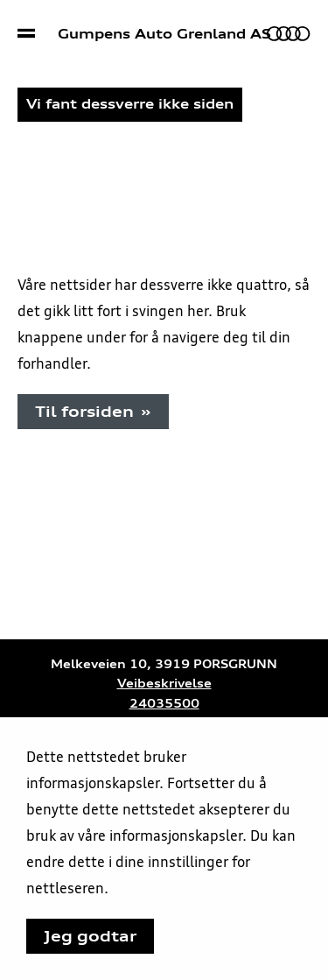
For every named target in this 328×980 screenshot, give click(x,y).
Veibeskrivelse (164, 684)
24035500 (164, 704)
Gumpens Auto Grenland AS (164, 34)
